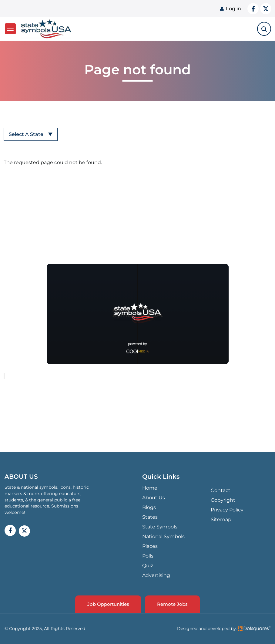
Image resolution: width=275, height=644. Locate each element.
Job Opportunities (108, 604)
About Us (154, 498)
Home (150, 488)
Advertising (156, 575)
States (150, 517)
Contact (221, 490)
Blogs (149, 507)
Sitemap (221, 519)
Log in (233, 9)
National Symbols (163, 536)
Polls (148, 556)
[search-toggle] (264, 29)
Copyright (223, 500)
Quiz (148, 566)
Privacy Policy (227, 510)
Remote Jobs (172, 604)
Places (150, 546)
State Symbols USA (46, 29)
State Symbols (160, 527)
